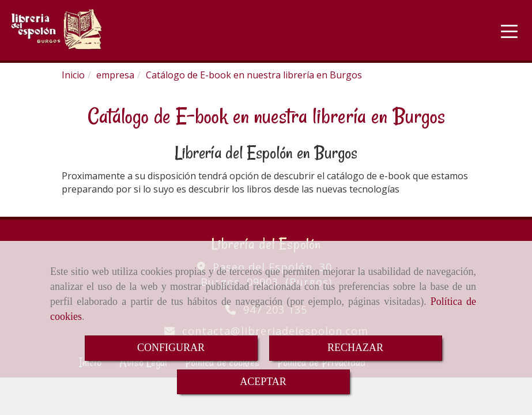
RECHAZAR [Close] (355, 348)
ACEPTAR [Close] (263, 382)
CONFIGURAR (171, 348)
